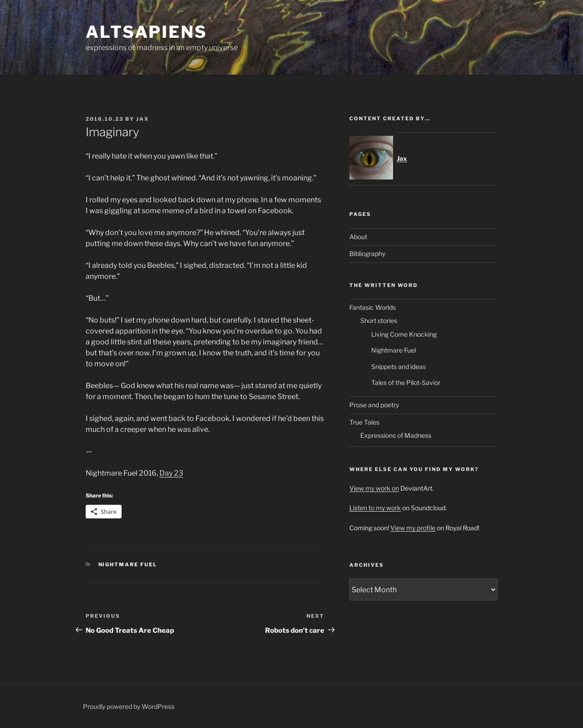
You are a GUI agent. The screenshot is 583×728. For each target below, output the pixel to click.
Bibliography (367, 254)
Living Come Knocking (404, 334)
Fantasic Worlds (373, 307)
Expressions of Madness (396, 435)
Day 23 (171, 473)
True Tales (364, 422)
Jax (143, 119)
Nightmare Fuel (128, 564)
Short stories (379, 320)
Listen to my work (375, 508)
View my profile (413, 528)
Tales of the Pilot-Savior (406, 382)
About (358, 237)
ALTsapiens (146, 32)
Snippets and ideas (399, 367)
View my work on (374, 488)
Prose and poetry (374, 405)
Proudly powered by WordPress (129, 706)
